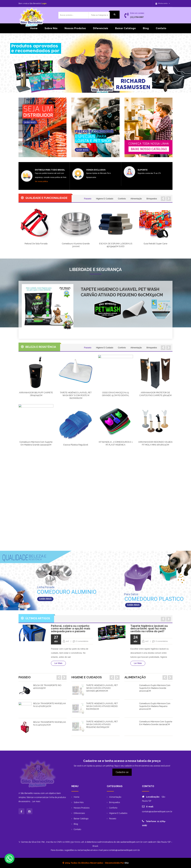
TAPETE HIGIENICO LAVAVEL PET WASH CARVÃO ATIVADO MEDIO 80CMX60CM (102, 706)
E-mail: (148, 806)
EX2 (127, 863)
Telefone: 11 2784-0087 (154, 823)
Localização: (151, 797)
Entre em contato (137, 13)
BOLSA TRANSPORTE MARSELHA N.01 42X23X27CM (50, 723)
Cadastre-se (122, 772)
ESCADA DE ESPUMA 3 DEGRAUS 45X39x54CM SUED (116, 245)
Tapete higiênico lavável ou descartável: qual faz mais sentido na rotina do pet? (149, 629)
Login (44, 3)
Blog (146, 28)
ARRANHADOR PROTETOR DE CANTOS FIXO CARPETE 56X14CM (155, 394)
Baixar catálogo (125, 28)
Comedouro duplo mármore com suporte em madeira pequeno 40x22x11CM (155, 706)
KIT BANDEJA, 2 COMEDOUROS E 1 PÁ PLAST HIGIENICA (116, 443)
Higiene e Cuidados (118, 813)
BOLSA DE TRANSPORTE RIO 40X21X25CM (47, 687)
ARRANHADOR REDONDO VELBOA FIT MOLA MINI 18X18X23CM (155, 443)
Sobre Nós (51, 28)
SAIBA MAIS (133, 605)
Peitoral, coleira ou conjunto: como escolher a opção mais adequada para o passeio (71, 629)
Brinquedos (152, 199)
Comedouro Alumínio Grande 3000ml (76, 245)
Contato (161, 28)
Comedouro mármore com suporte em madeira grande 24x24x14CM (36, 443)
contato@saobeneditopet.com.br (157, 812)
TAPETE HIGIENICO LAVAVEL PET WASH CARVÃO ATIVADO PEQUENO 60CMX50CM (122, 292)
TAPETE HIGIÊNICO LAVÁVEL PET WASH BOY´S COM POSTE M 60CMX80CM (76, 395)
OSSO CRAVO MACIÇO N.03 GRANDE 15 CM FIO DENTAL (116, 394)
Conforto (122, 199)
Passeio (88, 199)
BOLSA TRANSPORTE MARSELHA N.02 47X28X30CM (50, 705)
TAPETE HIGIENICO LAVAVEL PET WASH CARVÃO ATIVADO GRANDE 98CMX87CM (102, 688)
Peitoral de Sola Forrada (36, 244)
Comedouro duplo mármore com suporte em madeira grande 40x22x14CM (155, 688)
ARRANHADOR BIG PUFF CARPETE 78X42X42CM (36, 394)
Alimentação (136, 199)
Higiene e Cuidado (105, 199)
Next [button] (64, 677)
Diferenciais (101, 28)
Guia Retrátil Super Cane (155, 244)
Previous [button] (59, 677)
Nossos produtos (75, 28)
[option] (43, 690)
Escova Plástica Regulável (76, 445)
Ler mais (36, 810)
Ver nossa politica (41, 181)
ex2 (67, 641)
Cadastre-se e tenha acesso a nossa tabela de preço (122, 761)
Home (34, 28)
